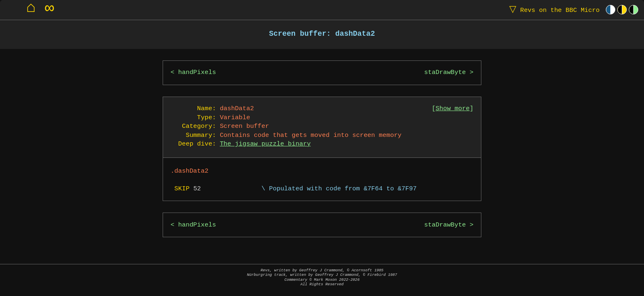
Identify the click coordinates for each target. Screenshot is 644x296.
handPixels (197, 73)
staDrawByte (445, 73)
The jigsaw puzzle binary (265, 144)
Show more (453, 109)
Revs (553, 10)
